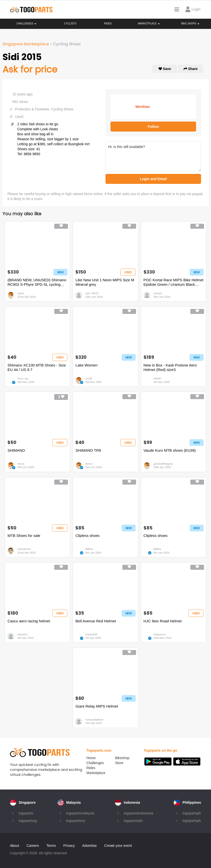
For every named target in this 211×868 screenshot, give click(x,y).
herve (21, 464)
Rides (108, 24)
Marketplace (96, 773)
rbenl (21, 293)
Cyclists (70, 24)
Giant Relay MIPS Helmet (97, 706)
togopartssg (28, 821)
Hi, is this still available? (153, 156)
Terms (51, 846)
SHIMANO (16, 450)
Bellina (89, 549)
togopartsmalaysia (80, 813)
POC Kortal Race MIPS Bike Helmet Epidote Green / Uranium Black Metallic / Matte (174, 282)
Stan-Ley (23, 379)
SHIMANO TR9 (88, 450)
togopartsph (192, 813)
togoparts (26, 813)
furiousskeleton (94, 720)
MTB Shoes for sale (24, 536)
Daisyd (158, 293)
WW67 (157, 379)
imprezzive (24, 549)
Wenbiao (143, 107)
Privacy (69, 846)
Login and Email (153, 179)
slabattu (23, 634)
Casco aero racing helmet (29, 621)
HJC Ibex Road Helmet (163, 621)
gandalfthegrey (163, 464)
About (15, 846)
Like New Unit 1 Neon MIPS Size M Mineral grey (105, 282)
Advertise (89, 846)
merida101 (91, 634)
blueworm (160, 634)
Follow (153, 127)
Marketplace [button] (149, 24)
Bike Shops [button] (190, 24)
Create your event (118, 846)
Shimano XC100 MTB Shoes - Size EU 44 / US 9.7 (37, 367)
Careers (33, 846)
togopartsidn (133, 821)
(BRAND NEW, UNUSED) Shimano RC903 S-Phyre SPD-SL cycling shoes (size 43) (37, 282)
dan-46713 (92, 293)
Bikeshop (122, 758)
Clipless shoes (87, 536)
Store (119, 763)
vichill (89, 379)
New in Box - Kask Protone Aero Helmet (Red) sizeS (170, 367)
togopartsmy (76, 821)
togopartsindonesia (138, 813)
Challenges (26, 24)
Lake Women (86, 365)
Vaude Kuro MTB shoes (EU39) (170, 450)
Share (191, 69)
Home (91, 758)
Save (165, 69)
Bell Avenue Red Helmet (96, 621)
